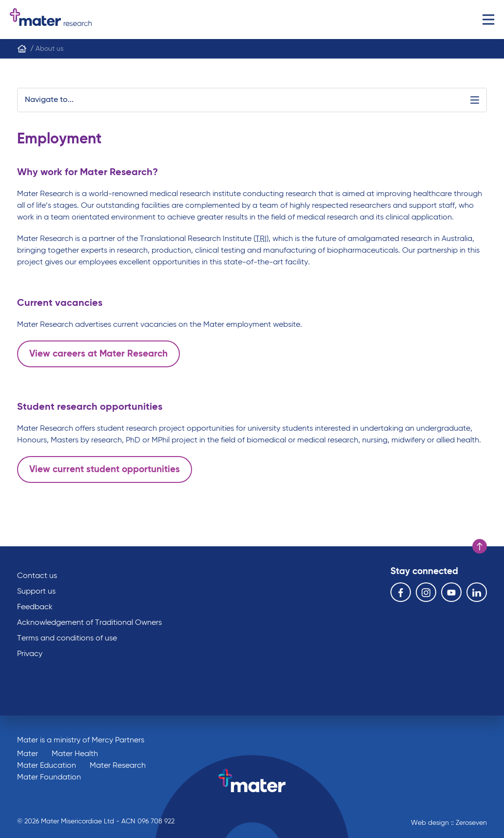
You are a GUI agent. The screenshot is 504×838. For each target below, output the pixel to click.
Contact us (37, 576)
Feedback (35, 607)
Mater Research (118, 766)
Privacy (30, 654)
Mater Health (75, 754)
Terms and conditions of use (67, 638)
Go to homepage (51, 20)
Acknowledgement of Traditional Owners (89, 623)
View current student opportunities (105, 469)
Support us (36, 592)
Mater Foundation (49, 778)
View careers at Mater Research (98, 354)
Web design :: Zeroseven (449, 823)
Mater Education (47, 766)
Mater (28, 754)
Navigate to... (252, 100)
